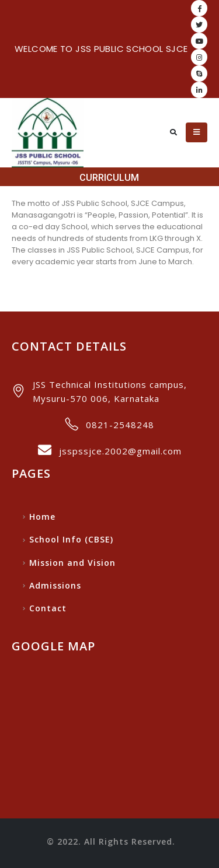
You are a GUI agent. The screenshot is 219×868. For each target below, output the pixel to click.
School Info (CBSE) (71, 539)
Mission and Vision (72, 563)
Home (42, 517)
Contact (48, 608)
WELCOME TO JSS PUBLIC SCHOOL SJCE (101, 49)
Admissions (55, 585)
